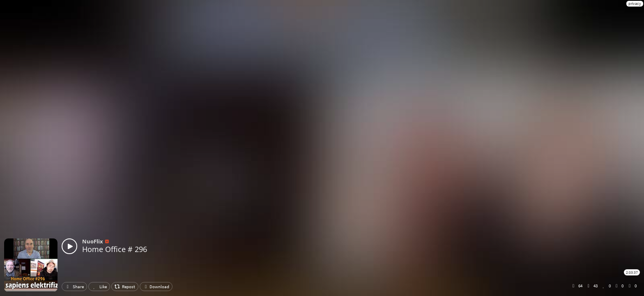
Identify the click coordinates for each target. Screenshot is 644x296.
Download (156, 287)
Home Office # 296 (115, 249)
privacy (635, 3)
